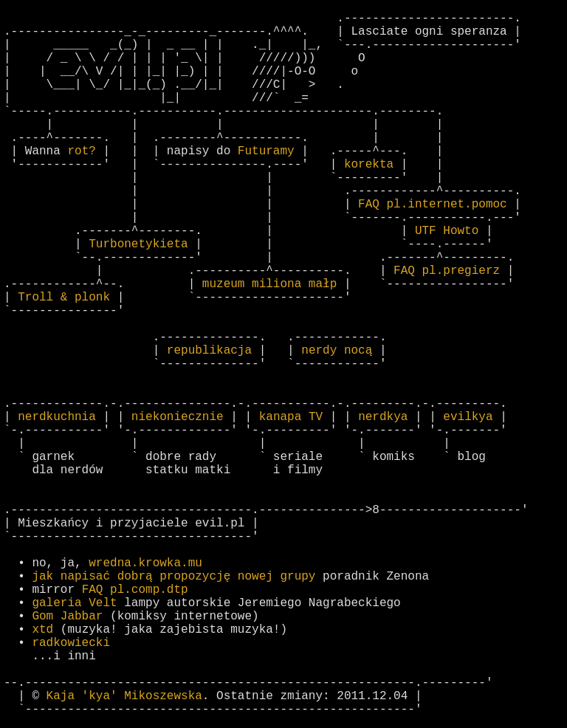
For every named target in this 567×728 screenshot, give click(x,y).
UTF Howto (447, 231)
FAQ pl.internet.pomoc (433, 205)
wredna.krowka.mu (145, 563)
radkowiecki (71, 643)
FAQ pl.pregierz (447, 271)
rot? (81, 151)
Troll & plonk (64, 298)
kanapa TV (291, 417)
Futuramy (266, 151)
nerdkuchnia (57, 417)
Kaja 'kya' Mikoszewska (124, 696)
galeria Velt (74, 603)
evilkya (468, 417)
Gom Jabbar (67, 617)
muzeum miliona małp (269, 284)
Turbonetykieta (138, 244)
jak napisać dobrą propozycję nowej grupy (173, 577)
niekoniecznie (178, 417)
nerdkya (383, 417)
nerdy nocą (337, 351)
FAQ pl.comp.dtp (135, 590)
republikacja (209, 351)
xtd (42, 630)
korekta (369, 165)
